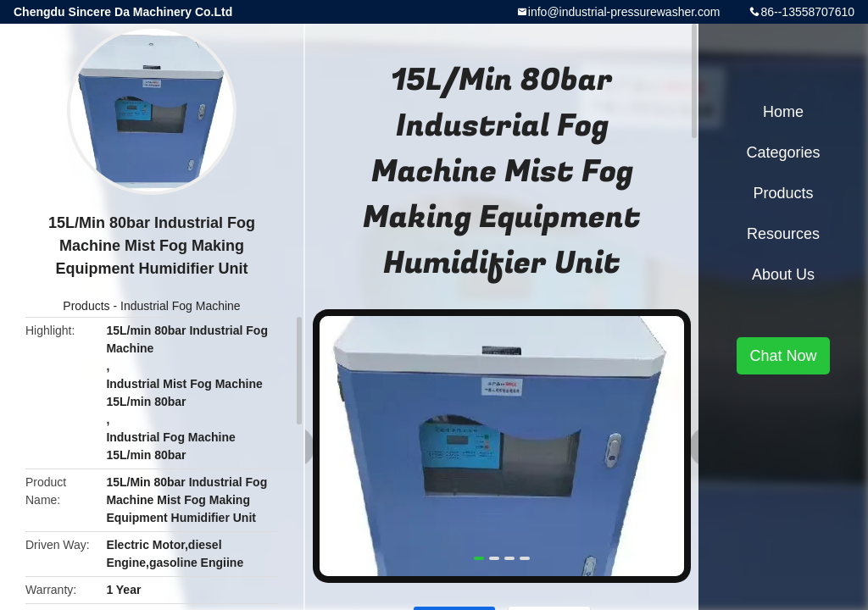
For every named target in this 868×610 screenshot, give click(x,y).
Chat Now (783, 356)
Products (86, 306)
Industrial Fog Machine (181, 306)
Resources (783, 234)
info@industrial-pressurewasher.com (624, 12)
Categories (783, 152)
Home (783, 112)
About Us (783, 274)
